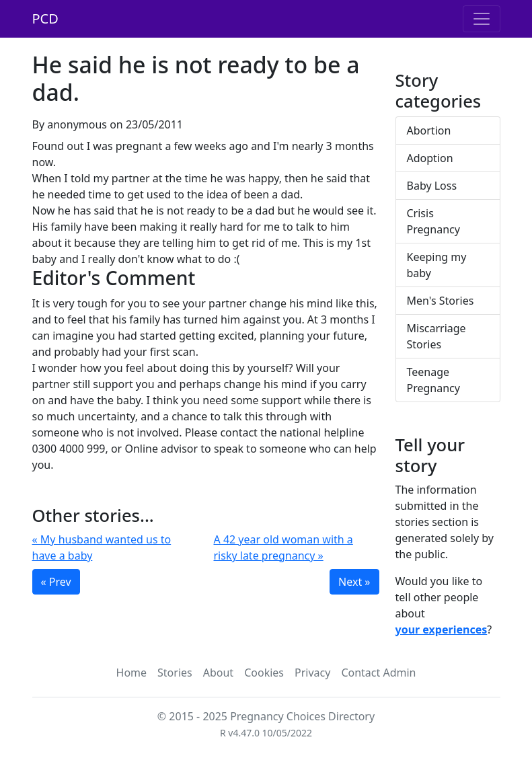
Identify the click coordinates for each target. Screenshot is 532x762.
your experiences (442, 630)
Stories (175, 673)
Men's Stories (441, 301)
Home (132, 673)
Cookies (264, 673)
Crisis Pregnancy (433, 221)
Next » (354, 582)
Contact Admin (378, 673)
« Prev (56, 582)
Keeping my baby (437, 265)
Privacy (312, 673)
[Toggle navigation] (482, 19)
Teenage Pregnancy (433, 380)
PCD (45, 18)
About (218, 673)
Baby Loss (432, 186)
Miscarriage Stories (436, 336)
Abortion (429, 130)
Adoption (430, 158)
